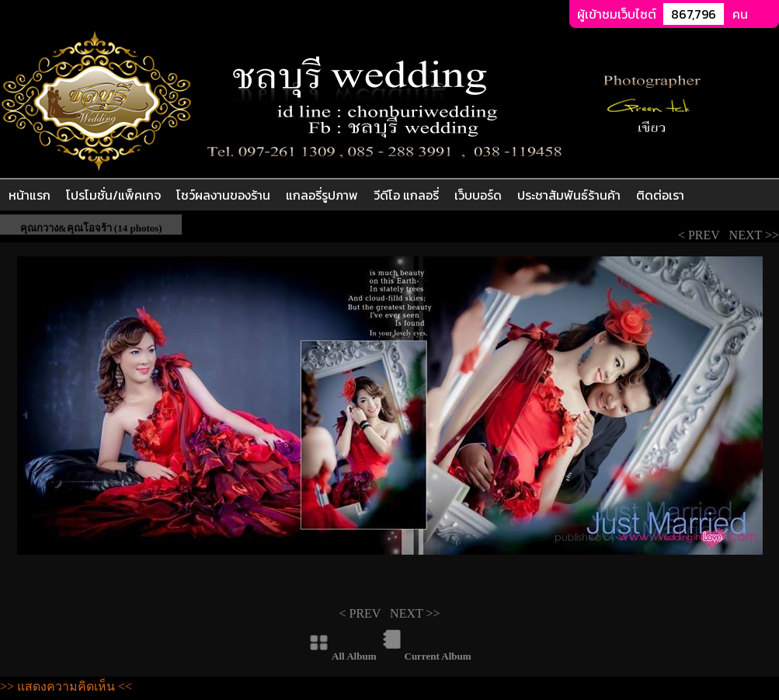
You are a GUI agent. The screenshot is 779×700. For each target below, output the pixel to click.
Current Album (438, 656)
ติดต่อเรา (660, 195)
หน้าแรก (30, 195)
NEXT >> (753, 235)
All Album (354, 656)
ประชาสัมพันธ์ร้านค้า (569, 195)
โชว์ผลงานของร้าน (223, 195)
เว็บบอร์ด (478, 195)
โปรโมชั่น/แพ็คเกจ (113, 195)
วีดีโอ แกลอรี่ (406, 195)
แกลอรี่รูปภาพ (322, 195)
